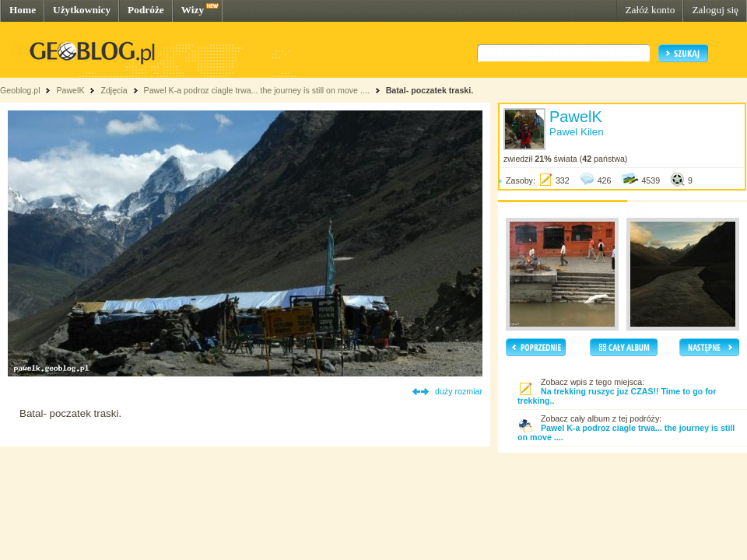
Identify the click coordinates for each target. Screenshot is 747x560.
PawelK (70, 90)
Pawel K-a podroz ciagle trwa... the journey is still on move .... (257, 90)
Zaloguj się (715, 10)
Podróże (146, 10)
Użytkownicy (82, 10)
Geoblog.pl (20, 90)
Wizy (193, 10)
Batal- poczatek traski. (430, 90)
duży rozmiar (459, 391)
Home (23, 10)
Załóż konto (650, 10)
